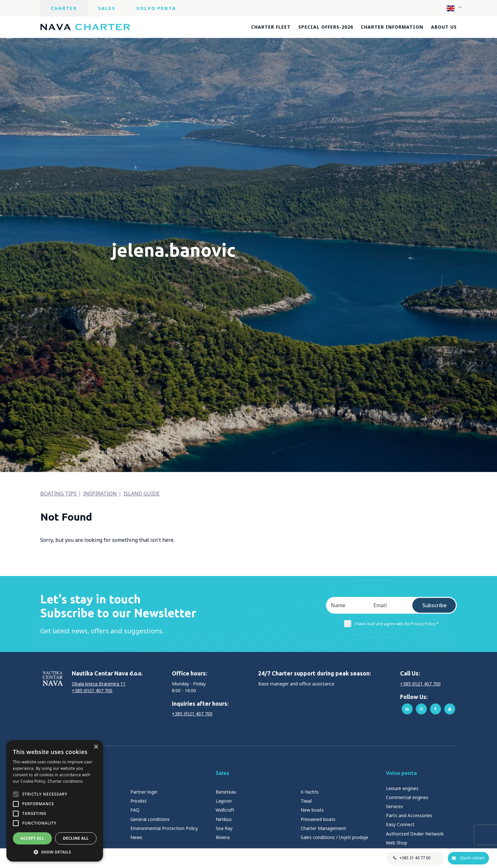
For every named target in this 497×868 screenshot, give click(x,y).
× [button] (96, 747)
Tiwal (306, 801)
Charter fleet (271, 27)
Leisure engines (402, 788)
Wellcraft (225, 810)
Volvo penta (401, 773)
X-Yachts (310, 792)
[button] (55, 852)
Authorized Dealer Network (415, 834)
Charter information (392, 27)
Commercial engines (407, 797)
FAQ (135, 810)
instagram (421, 709)
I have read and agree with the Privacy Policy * (391, 624)
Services (394, 806)
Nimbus (224, 819)
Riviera (223, 837)
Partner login (144, 792)
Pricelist (139, 801)
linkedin (407, 709)
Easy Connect (400, 824)
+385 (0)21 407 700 (92, 690)
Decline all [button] (76, 838)
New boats (312, 810)
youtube (450, 709)
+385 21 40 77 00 (415, 858)
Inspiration (100, 494)
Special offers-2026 (326, 27)
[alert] (55, 801)
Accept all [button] (33, 838)
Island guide (141, 494)
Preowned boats (318, 819)
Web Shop (397, 843)
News (136, 837)
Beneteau (226, 792)
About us (444, 27)
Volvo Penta (156, 8)
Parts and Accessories (409, 815)
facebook (436, 709)
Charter (64, 8)
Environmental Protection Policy (164, 828)
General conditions (150, 819)
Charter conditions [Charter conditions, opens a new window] (65, 781)
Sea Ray (224, 828)
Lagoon (224, 801)
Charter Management (323, 828)
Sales (107, 8)
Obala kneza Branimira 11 (99, 684)
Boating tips (58, 494)
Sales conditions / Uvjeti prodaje (334, 837)
